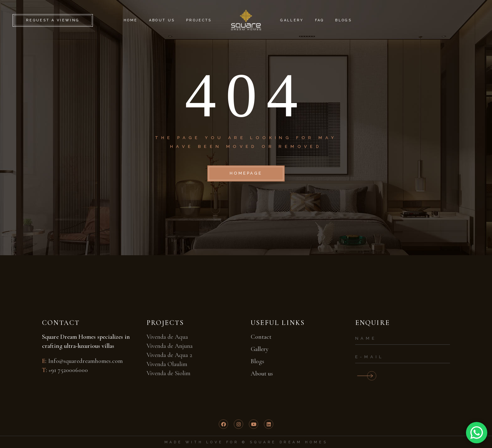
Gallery (260, 349)
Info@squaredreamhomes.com (85, 361)
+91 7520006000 (68, 370)
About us (262, 374)
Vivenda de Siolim (168, 373)
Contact (261, 337)
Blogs (257, 361)
